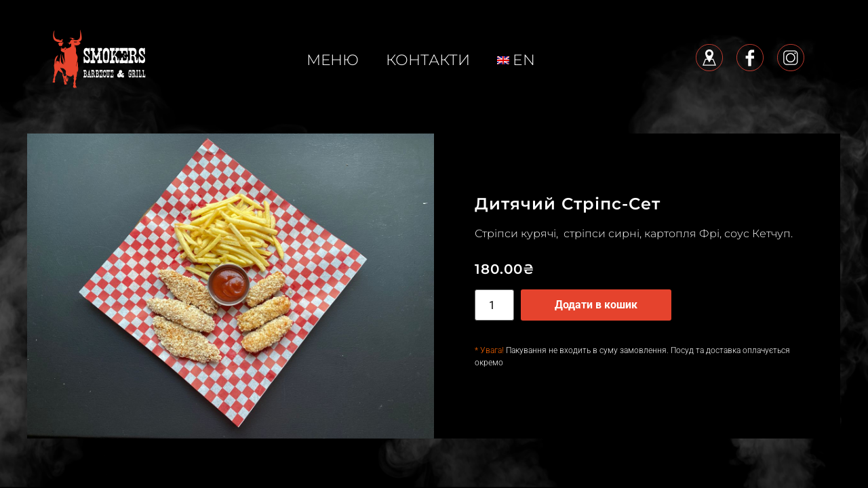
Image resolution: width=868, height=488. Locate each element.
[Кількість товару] (494, 305)
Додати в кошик (596, 305)
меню (333, 60)
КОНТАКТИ (428, 60)
